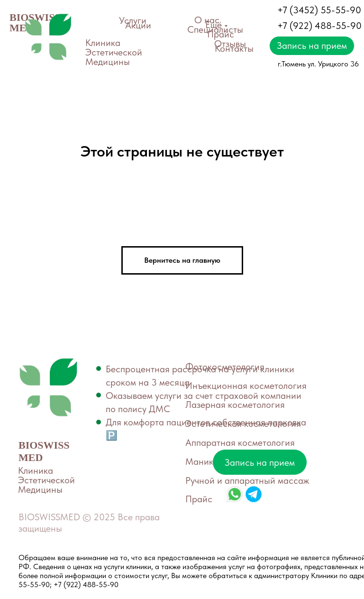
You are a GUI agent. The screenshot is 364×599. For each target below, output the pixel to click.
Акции (138, 25)
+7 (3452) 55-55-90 (319, 10)
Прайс (221, 34)
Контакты (234, 48)
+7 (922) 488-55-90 (319, 26)
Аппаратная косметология (240, 442)
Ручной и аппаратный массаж (247, 480)
